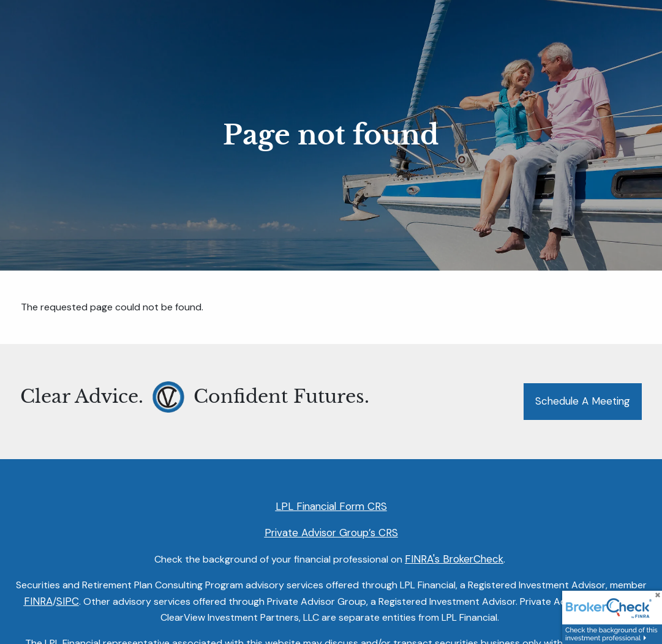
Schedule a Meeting (583, 401)
